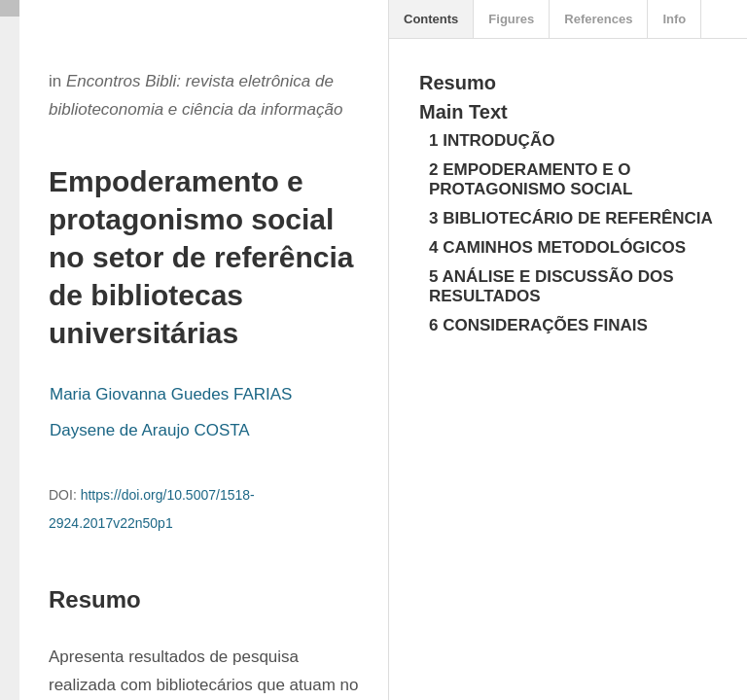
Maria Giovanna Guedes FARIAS (171, 394)
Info (674, 19)
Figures (511, 19)
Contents (431, 19)
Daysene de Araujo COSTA (150, 430)
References (598, 19)
